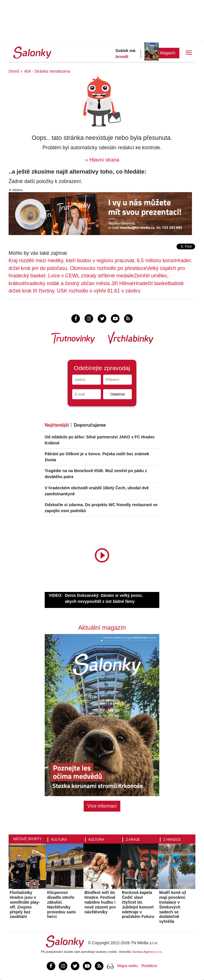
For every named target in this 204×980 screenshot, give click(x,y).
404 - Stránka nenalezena (47, 71)
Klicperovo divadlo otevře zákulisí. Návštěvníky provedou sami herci (61, 905)
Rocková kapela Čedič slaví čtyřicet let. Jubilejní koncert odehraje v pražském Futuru (138, 905)
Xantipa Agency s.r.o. (147, 952)
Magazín (168, 53)
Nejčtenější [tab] (57, 425)
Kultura (59, 840)
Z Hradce (172, 840)
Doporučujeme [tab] (90, 425)
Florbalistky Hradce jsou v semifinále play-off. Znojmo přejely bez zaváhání (25, 905)
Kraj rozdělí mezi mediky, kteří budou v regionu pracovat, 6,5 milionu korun (92, 261)
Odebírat (117, 394)
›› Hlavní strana (102, 160)
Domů (14, 71)
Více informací (102, 806)
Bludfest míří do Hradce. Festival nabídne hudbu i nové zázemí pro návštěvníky (100, 902)
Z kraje (133, 840)
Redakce (149, 966)
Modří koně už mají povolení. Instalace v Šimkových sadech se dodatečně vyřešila (173, 907)
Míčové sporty (28, 839)
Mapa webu (127, 966)
